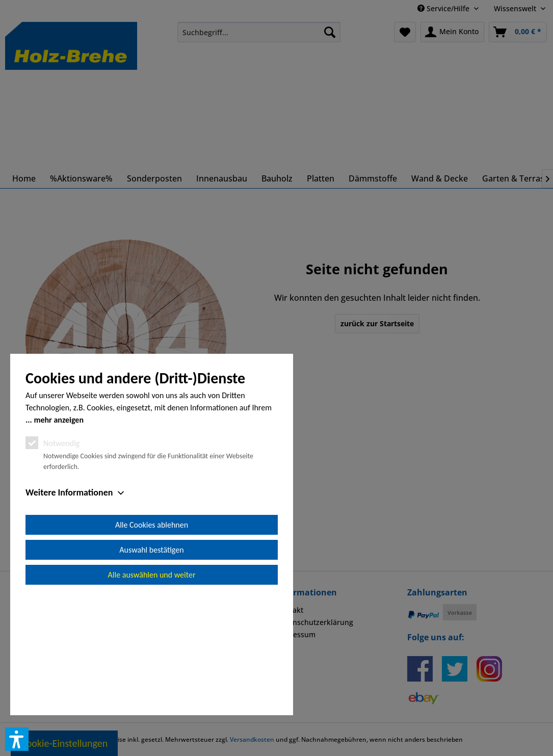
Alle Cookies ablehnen (152, 640)
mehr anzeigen (59, 535)
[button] (17, 739)
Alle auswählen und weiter (152, 690)
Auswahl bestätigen (151, 665)
